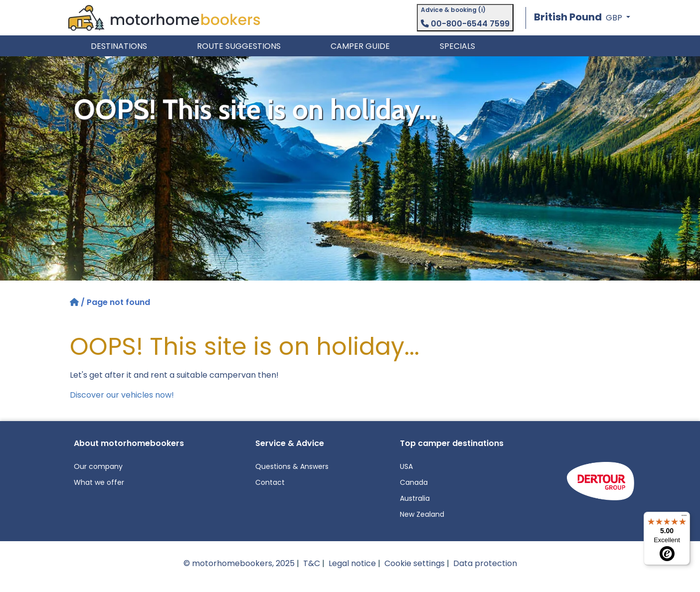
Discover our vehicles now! (122, 395)
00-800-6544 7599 (465, 24)
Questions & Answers (292, 466)
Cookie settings (415, 563)
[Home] (75, 302)
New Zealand (422, 514)
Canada (414, 482)
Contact (270, 482)
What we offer (99, 482)
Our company (98, 466)
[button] (582, 18)
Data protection (485, 563)
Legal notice (352, 563)
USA (406, 466)
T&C (312, 563)
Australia (415, 498)
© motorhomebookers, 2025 (239, 563)
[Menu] (684, 518)
